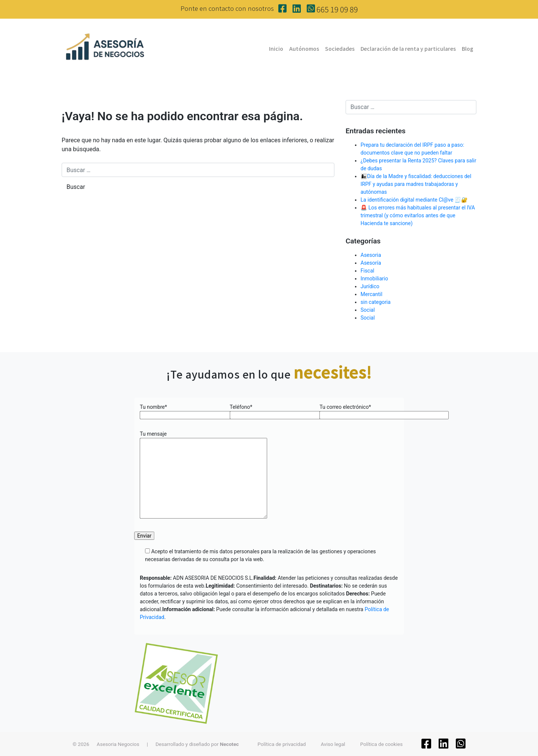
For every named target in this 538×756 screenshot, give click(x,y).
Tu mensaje (203, 475)
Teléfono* (269, 411)
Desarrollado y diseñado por (197, 744)
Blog (468, 49)
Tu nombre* (179, 411)
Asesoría (371, 263)
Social (368, 310)
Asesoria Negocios (118, 744)
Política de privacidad (282, 744)
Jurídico (370, 286)
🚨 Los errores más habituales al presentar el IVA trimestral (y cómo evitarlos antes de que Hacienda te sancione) (418, 215)
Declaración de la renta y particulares (408, 49)
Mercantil (371, 294)
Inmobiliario (374, 279)
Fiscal (367, 271)
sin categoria (375, 302)
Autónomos (304, 49)
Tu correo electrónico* (359, 411)
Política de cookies (381, 744)
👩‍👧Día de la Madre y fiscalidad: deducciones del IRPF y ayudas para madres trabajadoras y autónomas (416, 184)
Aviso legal (333, 744)
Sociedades (340, 49)
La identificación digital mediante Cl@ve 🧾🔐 (414, 200)
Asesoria (371, 255)
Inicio (276, 49)
